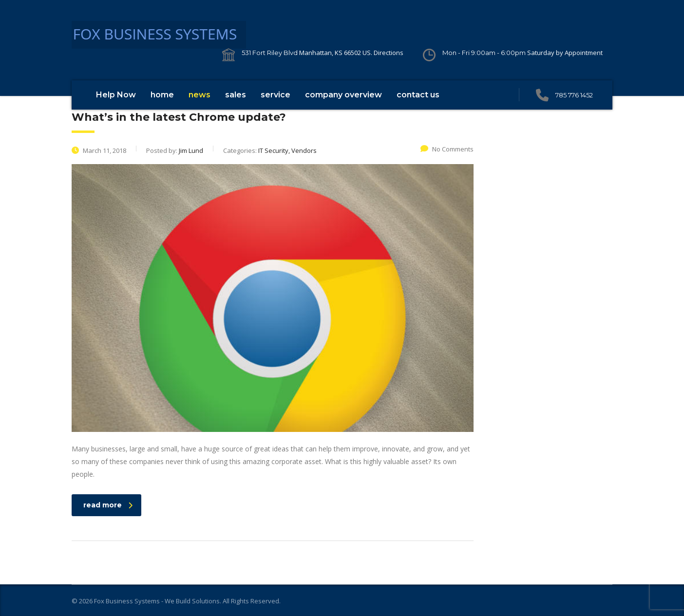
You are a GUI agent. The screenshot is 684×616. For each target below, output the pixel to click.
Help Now (116, 95)
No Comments (447, 149)
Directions (389, 53)
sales (236, 95)
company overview (343, 95)
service (275, 95)
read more (108, 505)
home (162, 95)
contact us (418, 95)
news (199, 95)
